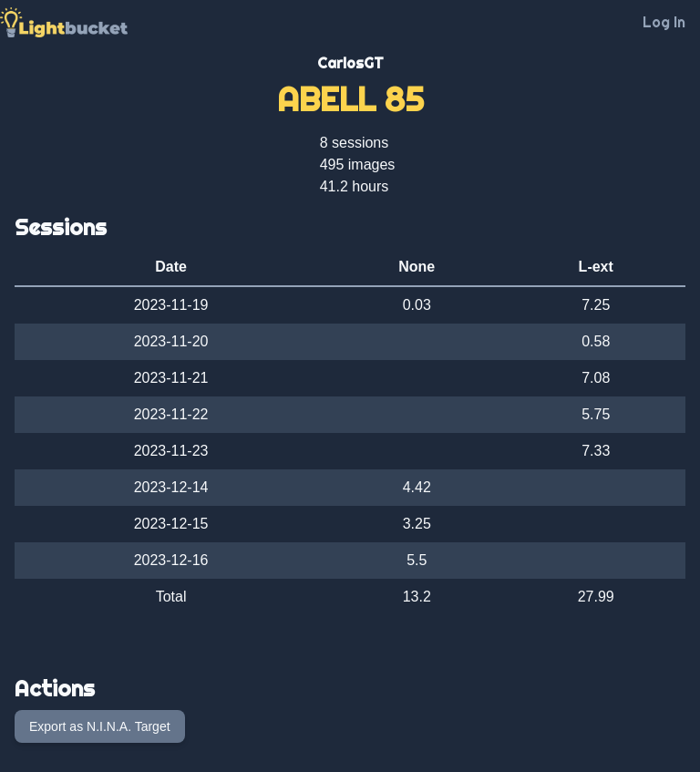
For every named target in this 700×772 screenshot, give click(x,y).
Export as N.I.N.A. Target (100, 726)
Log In (664, 22)
